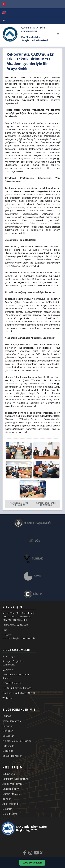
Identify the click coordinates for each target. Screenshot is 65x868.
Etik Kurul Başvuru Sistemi (17, 688)
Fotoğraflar (9, 746)
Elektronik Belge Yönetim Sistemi (17, 676)
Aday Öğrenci (10, 804)
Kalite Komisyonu (12, 721)
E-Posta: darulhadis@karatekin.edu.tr (19, 637)
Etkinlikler (8, 731)
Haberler (8, 726)
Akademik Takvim (12, 784)
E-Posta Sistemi (12, 683)
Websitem (8, 698)
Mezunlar (8, 751)
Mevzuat (7, 809)
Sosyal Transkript (12, 756)
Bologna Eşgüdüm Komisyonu (13, 663)
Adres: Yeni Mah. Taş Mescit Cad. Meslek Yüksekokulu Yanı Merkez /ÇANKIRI (18, 616)
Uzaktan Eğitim (11, 789)
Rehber (7, 799)
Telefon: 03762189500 (15, 625)
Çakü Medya (10, 814)
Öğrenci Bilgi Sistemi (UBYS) (19, 693)
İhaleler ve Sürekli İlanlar (17, 741)
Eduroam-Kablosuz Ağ (16, 779)
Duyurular (8, 736)
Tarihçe (7, 716)
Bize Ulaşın (9, 656)
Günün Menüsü (11, 794)
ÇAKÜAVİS (8, 670)
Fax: (5, 630)
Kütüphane (9, 774)
